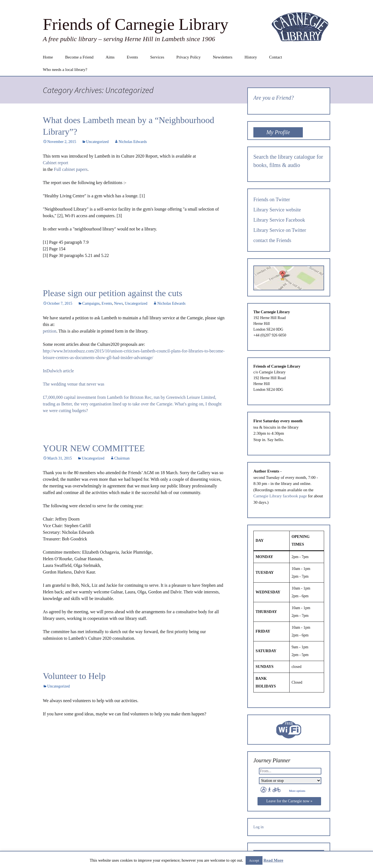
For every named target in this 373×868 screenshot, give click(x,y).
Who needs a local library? (65, 70)
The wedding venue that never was (74, 384)
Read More (273, 860)
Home (48, 57)
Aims (110, 57)
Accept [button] (254, 860)
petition (50, 331)
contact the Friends (272, 240)
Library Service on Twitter (280, 230)
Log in (258, 827)
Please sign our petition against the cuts (113, 293)
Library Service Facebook (279, 220)
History (251, 57)
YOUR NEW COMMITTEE (94, 448)
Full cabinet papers (71, 169)
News (119, 303)
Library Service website (277, 210)
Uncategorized (98, 142)
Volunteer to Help (74, 676)
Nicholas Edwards (133, 142)
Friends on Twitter (272, 200)
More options (297, 791)
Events (132, 57)
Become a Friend (79, 57)
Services (157, 57)
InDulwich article (58, 371)
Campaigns (91, 303)
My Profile (278, 132)
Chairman (122, 458)
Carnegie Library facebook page (280, 496)
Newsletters (223, 57)
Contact (276, 57)
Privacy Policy (188, 57)
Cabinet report (56, 163)
